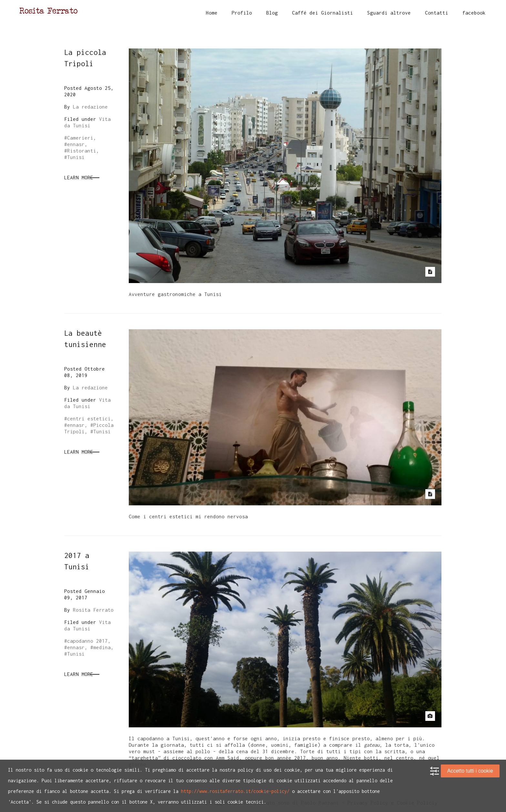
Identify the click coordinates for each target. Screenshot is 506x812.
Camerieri (80, 138)
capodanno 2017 (87, 641)
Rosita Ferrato (93, 610)
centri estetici (89, 418)
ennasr (76, 144)
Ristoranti (82, 151)
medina (102, 647)
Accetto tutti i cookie (470, 771)
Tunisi (76, 157)
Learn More (79, 177)
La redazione (90, 107)
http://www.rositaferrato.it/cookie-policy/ (235, 791)
